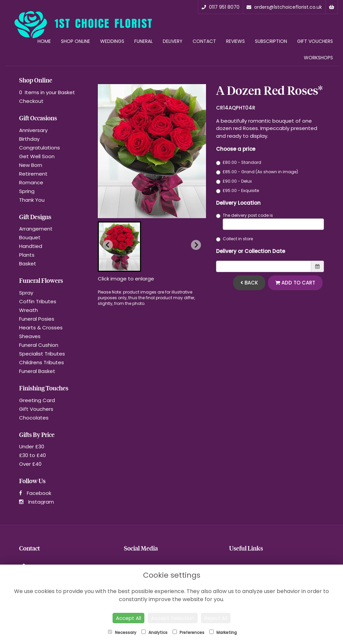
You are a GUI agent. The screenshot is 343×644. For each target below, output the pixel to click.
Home (44, 41)
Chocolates (34, 418)
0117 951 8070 (221, 7)
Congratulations (40, 148)
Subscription (271, 41)
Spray (26, 293)
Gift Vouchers (315, 41)
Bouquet (30, 237)
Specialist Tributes (42, 354)
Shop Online (76, 41)
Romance (31, 182)
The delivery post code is (270, 221)
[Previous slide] (108, 245)
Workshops (318, 58)
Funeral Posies (37, 319)
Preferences (188, 632)
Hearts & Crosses (41, 328)
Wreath (28, 310)
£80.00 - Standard (239, 162)
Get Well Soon (37, 156)
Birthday (29, 139)
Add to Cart (295, 283)
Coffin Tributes (38, 301)
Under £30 (32, 446)
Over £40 (30, 464)
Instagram (37, 502)
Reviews (235, 41)
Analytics (154, 632)
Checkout (31, 101)
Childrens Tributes (42, 362)
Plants (27, 255)
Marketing (223, 632)
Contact (204, 41)
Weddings (112, 41)
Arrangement (36, 229)
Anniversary (33, 130)
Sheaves (30, 336)
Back (249, 283)
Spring (27, 191)
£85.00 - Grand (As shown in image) (257, 172)
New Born (31, 165)
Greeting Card (37, 400)
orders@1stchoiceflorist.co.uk (284, 7)
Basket (28, 264)
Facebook (35, 493)
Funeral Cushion (39, 345)
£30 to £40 (32, 455)
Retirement (33, 174)
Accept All (128, 618)
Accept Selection (173, 618)
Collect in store (234, 239)
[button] (119, 247)
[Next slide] (196, 245)
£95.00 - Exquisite (237, 190)
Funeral (144, 41)
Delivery (173, 41)
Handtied (31, 246)
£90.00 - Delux (234, 181)
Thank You (32, 200)
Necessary (122, 632)
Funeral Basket (37, 371)
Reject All (216, 618)
